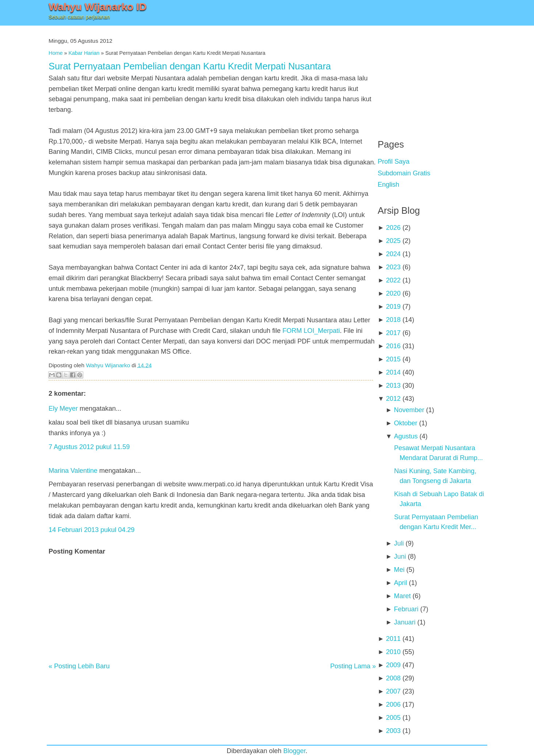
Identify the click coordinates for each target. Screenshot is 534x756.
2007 (393, 691)
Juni (400, 556)
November (409, 410)
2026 (393, 228)
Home (56, 53)
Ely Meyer (63, 409)
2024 (393, 254)
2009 (393, 665)
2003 (393, 731)
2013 (393, 385)
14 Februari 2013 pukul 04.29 (91, 530)
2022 (393, 280)
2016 (393, 346)
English (388, 185)
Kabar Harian (84, 53)
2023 (393, 267)
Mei (399, 570)
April (400, 583)
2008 (393, 678)
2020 (393, 293)
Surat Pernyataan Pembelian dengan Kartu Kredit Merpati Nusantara (190, 66)
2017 (393, 333)
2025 (393, 241)
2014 (393, 372)
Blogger (295, 751)
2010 (393, 652)
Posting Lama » (353, 666)
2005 (393, 718)
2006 (393, 704)
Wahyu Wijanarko (108, 365)
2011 (393, 639)
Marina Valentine (73, 471)
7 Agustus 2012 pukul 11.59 (89, 447)
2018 (393, 320)
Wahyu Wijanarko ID (98, 7)
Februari (406, 609)
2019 (393, 307)
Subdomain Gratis (404, 173)
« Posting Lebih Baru (79, 666)
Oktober (405, 423)
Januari (405, 622)
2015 (393, 359)
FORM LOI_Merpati (311, 331)
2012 (393, 399)
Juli (399, 543)
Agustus (406, 436)
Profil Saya (394, 162)
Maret (402, 596)
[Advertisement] (432, 77)
